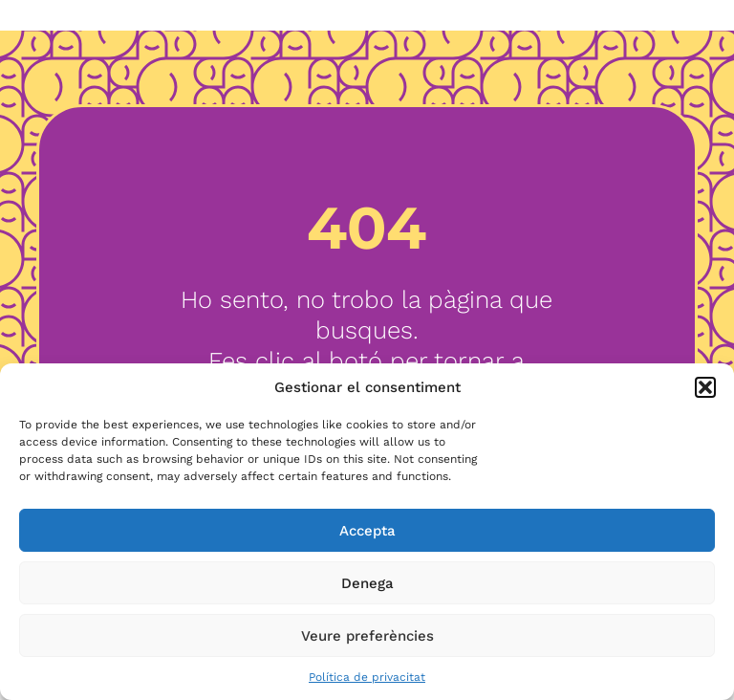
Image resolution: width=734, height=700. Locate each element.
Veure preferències (367, 636)
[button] (705, 387)
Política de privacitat (367, 677)
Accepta (367, 531)
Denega (367, 583)
